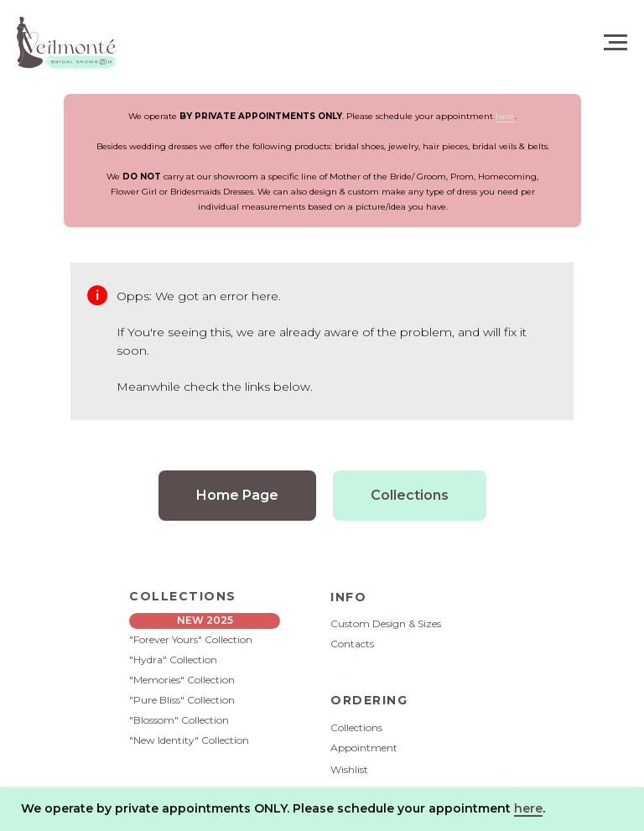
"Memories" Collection (182, 680)
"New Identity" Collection (189, 740)
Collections (356, 727)
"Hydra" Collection (173, 660)
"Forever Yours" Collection (191, 639)
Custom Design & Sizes (386, 623)
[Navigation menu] (615, 43)
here (505, 116)
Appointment (364, 748)
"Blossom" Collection (179, 720)
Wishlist (349, 769)
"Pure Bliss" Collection (182, 700)
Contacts (352, 644)
